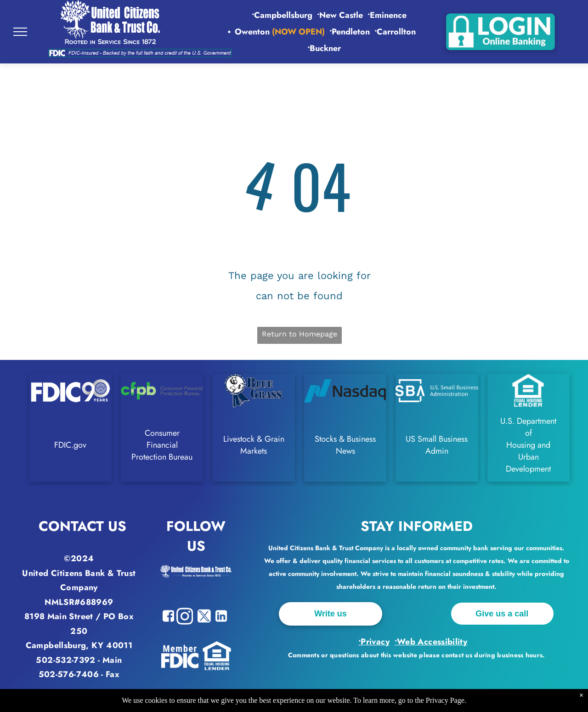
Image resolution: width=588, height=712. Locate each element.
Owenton (252, 32)
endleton (351, 32)
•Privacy (374, 642)
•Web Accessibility (431, 642)
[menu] (20, 32)
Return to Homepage (300, 334)
